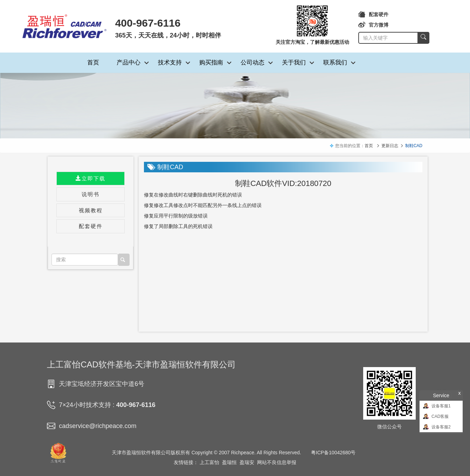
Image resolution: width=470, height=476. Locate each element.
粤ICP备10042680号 (333, 453)
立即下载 (91, 178)
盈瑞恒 (229, 462)
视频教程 (91, 210)
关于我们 (294, 63)
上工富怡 (209, 462)
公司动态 (253, 63)
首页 (93, 63)
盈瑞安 (247, 462)
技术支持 (170, 63)
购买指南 (211, 63)
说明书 (91, 194)
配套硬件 (373, 14)
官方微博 (373, 25)
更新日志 (390, 146)
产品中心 (129, 63)
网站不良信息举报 (277, 462)
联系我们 (335, 63)
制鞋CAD (414, 146)
